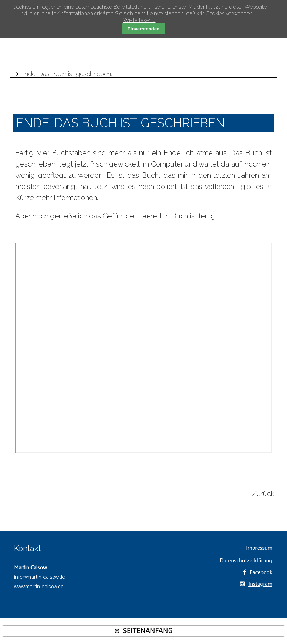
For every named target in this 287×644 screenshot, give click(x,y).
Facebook (261, 572)
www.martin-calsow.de (39, 587)
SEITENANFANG (148, 631)
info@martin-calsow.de (39, 577)
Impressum (259, 548)
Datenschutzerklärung (246, 560)
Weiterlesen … (139, 20)
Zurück (263, 494)
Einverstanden (144, 29)
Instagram (260, 584)
